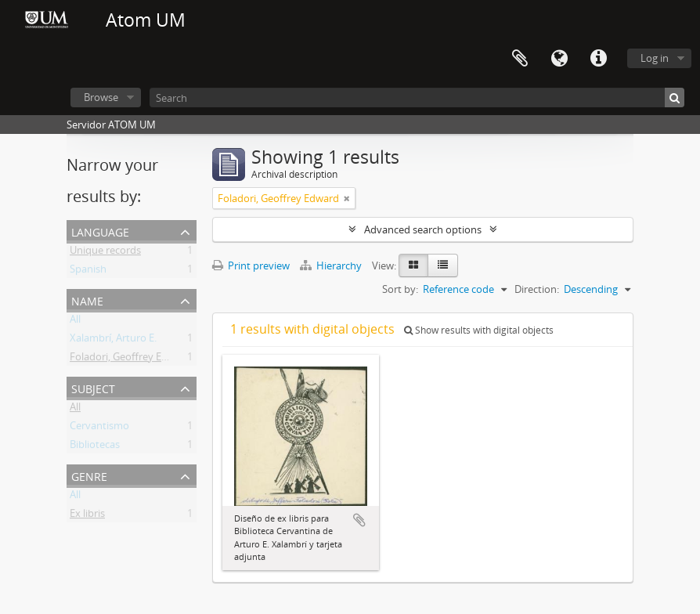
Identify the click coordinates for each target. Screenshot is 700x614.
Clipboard (520, 59)
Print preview (251, 265)
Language (559, 59)
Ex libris (87, 516)
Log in (655, 58)
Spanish (88, 272)
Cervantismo (99, 428)
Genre (89, 475)
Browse (101, 97)
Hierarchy (332, 265)
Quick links (598, 59)
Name (87, 300)
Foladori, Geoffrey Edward (130, 359)
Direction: (537, 289)
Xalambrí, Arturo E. (113, 341)
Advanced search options (423, 229)
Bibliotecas (95, 447)
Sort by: (400, 289)
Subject (93, 387)
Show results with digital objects (479, 330)
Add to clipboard (359, 520)
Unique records (105, 253)
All (75, 322)
